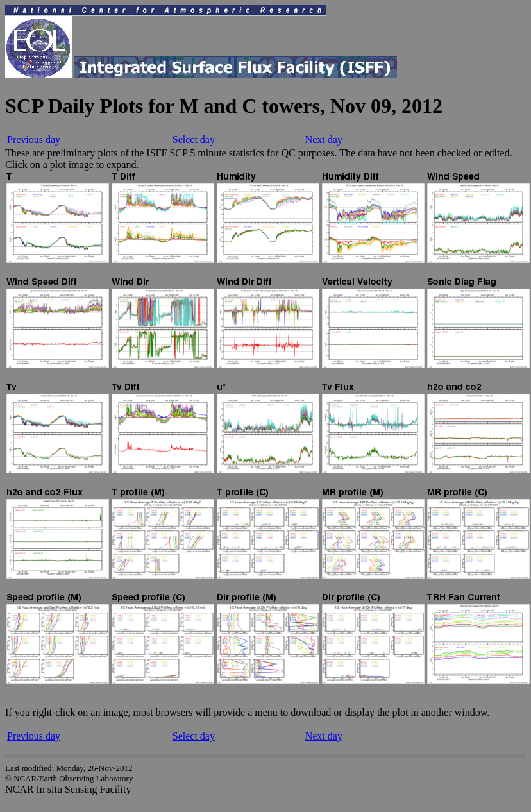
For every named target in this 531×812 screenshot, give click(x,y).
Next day (324, 140)
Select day (194, 140)
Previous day (34, 140)
